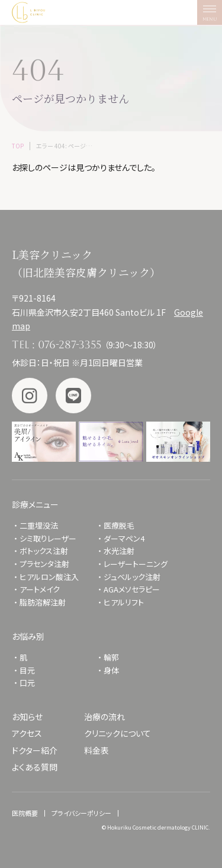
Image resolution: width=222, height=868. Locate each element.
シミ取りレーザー (52, 538)
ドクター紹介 (35, 750)
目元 (27, 670)
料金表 (96, 750)
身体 (111, 670)
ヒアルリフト (124, 602)
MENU (212, 15)
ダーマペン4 (124, 538)
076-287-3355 (70, 344)
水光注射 (119, 551)
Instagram (30, 396)
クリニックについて (118, 733)
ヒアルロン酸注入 (49, 577)
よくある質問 (35, 767)
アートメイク (40, 589)
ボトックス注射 (44, 551)
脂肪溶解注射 (43, 602)
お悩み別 (28, 636)
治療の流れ (104, 717)
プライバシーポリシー (81, 813)
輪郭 (111, 657)
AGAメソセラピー (132, 589)
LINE (73, 396)
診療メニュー (35, 504)
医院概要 (25, 813)
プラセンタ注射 (44, 564)
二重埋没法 (39, 525)
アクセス (27, 733)
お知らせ (27, 717)
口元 (27, 683)
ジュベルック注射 (132, 577)
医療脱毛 (119, 525)
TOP (18, 146)
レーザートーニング (136, 564)
